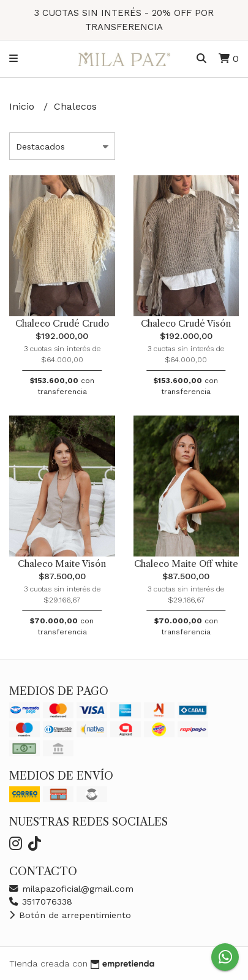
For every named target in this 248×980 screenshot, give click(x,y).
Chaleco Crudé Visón (186, 324)
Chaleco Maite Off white (186, 564)
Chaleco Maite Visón (62, 564)
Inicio (23, 106)
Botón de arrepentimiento (70, 915)
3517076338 (41, 902)
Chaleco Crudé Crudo (62, 324)
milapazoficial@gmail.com (71, 889)
